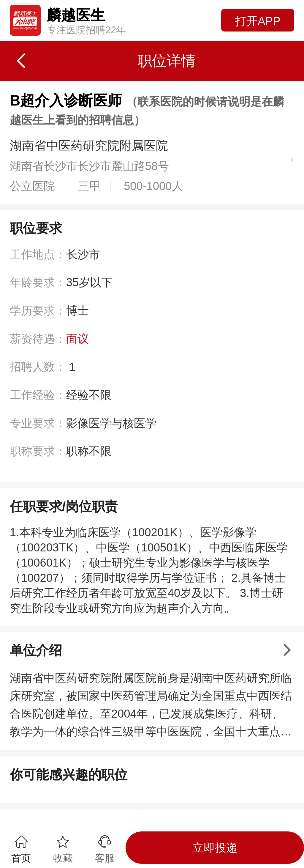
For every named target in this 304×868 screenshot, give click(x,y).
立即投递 (215, 848)
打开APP (258, 21)
